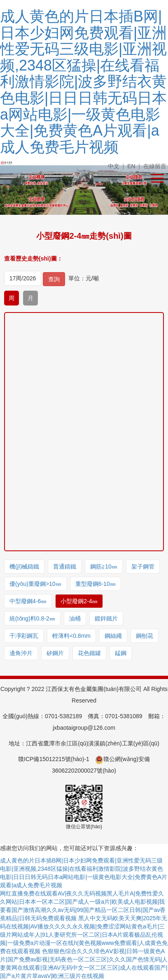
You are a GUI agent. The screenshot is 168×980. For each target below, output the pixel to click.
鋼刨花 (145, 636)
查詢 (54, 279)
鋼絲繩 (113, 636)
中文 (114, 166)
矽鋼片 (55, 653)
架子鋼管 (143, 566)
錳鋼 (121, 653)
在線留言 (155, 166)
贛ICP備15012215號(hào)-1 (54, 759)
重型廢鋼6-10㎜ (96, 584)
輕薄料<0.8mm (71, 636)
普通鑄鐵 (65, 566)
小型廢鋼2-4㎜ (79, 601)
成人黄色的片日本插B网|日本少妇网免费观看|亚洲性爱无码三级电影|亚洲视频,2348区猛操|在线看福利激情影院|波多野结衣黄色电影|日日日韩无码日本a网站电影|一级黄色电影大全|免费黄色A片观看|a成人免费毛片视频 (83, 82)
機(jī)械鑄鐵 (24, 566)
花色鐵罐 (89, 653)
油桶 (75, 618)
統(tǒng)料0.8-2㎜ (32, 618)
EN (131, 166)
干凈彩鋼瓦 (24, 636)
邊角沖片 (21, 653)
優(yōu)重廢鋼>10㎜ (35, 584)
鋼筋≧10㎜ (104, 566)
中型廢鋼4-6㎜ (28, 601)
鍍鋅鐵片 (106, 618)
